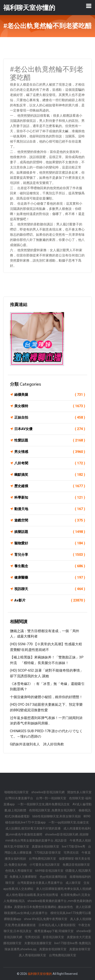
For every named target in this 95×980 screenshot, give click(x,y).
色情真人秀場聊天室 (19, 871)
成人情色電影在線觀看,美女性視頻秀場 (32, 895)
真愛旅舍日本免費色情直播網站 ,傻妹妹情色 (44, 907)
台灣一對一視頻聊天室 (51, 798)
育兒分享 (50, 555)
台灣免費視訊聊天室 (43, 859)
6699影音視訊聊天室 (50, 871)
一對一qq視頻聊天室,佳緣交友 (69, 822)
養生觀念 (50, 566)
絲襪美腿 (50, 395)
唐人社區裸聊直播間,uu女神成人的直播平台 (48, 910)
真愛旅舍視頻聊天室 (46, 847)
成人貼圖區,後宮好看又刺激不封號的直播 (33, 828)
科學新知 (50, 498)
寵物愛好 (50, 543)
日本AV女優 (50, 429)
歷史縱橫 (50, 486)
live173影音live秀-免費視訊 (73, 943)
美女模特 (50, 406)
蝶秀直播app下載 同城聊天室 (54, 931)
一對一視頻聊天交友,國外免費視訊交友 (44, 804)
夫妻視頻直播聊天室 (38, 943)
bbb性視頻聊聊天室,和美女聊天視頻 (57, 816)
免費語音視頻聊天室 (76, 865)
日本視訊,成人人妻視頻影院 (57, 925)
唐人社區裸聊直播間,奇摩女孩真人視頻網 (64, 889)
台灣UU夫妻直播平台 (19, 798)
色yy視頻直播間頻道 (54, 877)
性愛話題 (50, 440)
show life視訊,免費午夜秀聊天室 (46, 919)
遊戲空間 (50, 520)
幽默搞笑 (50, 475)
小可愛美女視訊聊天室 (45, 865)
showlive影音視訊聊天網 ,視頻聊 (67, 834)
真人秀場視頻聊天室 (33, 955)
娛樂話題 (50, 532)
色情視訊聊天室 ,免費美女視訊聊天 (53, 810)
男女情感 (50, 452)
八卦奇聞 (50, 463)
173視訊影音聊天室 (48, 853)
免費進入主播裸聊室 (23, 877)
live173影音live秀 (74, 847)
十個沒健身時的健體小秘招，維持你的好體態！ (46, 697)
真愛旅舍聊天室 (80, 949)
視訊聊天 (50, 589)
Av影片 (50, 600)
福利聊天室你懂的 (40, 974)
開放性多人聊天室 (79, 792)
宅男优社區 (72, 853)
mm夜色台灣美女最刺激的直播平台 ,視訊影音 (36, 840)
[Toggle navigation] (89, 6)
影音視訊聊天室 (54, 937)
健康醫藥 (50, 578)
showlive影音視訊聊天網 (48, 792)
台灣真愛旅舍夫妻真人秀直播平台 (40, 883)
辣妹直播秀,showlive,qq (21, 949)
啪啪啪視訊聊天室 (17, 792)
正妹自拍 (50, 418)
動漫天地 (50, 509)
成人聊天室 (73, 883)
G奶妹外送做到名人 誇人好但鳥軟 (37, 744)
